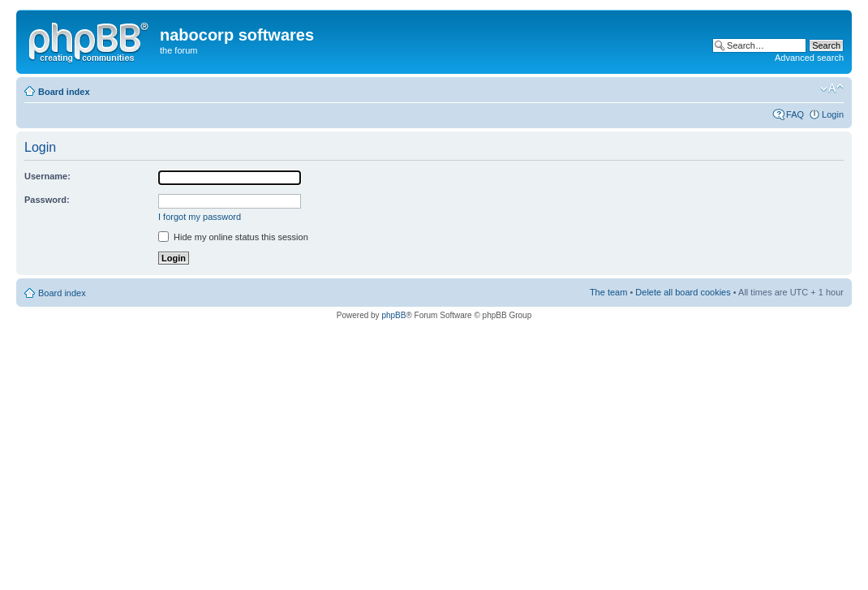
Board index (64, 92)
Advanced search (809, 58)
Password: (47, 200)
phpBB (393, 315)
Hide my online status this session (233, 237)
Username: (47, 176)
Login (833, 114)
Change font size (832, 88)
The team (608, 292)
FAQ (795, 114)
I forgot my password (200, 217)
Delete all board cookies (683, 292)
